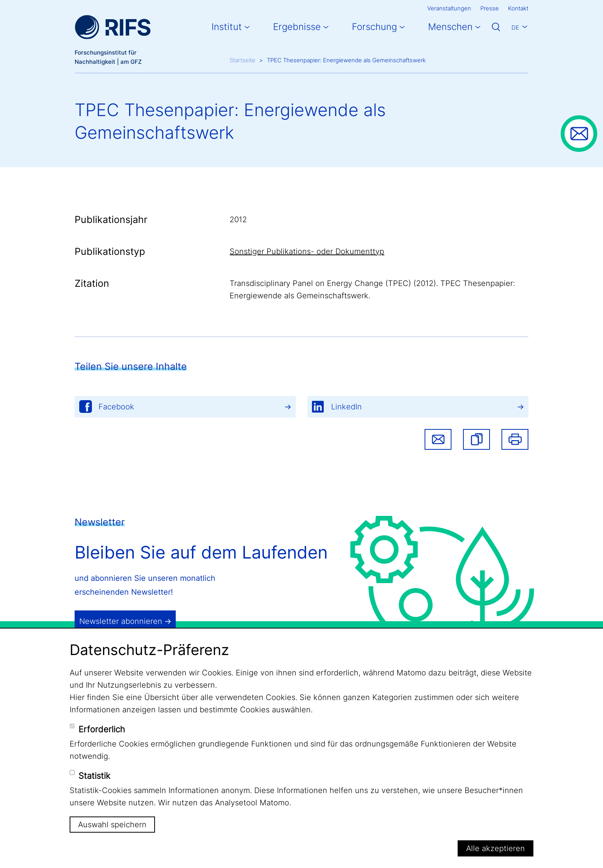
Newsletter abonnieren (121, 621)
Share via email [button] (438, 439)
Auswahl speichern (112, 825)
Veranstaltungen (449, 8)
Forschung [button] (374, 27)
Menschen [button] (450, 27)
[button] (476, 439)
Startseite (242, 60)
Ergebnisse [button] (297, 27)
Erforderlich (102, 729)
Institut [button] (227, 27)
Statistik (94, 776)
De (515, 27)
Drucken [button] (515, 439)
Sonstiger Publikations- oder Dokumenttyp (307, 251)
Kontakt (518, 8)
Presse (490, 8)
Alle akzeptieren (496, 848)
